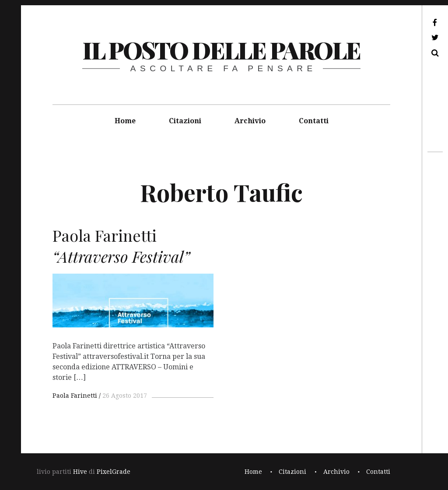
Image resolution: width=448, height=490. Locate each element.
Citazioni (185, 121)
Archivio (250, 121)
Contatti (314, 121)
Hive (80, 472)
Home (125, 121)
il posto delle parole (221, 50)
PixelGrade (114, 472)
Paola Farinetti (75, 396)
